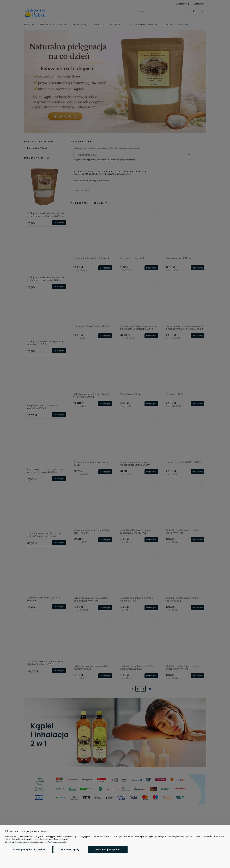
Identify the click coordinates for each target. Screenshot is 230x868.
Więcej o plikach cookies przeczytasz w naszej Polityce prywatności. (36, 842)
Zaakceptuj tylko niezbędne (29, 850)
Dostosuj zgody (70, 850)
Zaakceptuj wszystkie (108, 849)
